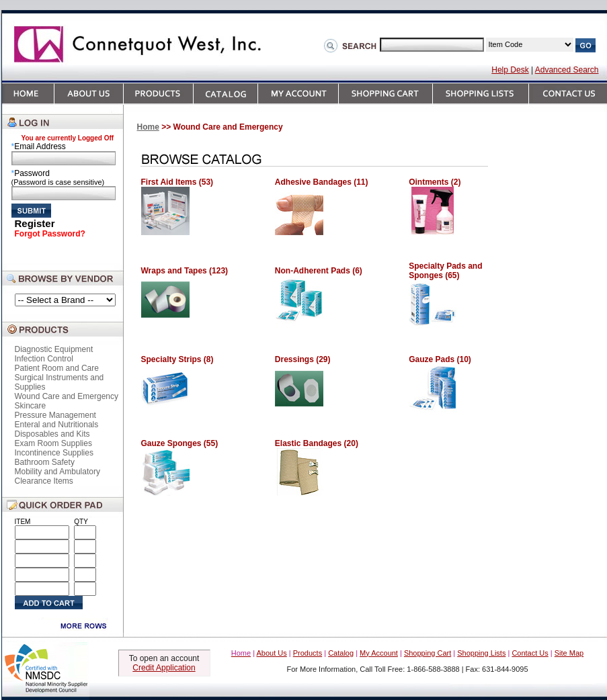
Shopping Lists (481, 653)
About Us (272, 653)
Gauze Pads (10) (440, 359)
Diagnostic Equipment (54, 349)
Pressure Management (55, 415)
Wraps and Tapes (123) (185, 271)
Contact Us (530, 653)
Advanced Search (567, 70)
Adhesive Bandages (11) (322, 182)
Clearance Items (44, 481)
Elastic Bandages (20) (317, 443)
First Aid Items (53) (177, 182)
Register (35, 223)
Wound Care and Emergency (67, 396)
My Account (379, 653)
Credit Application (164, 668)
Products (308, 653)
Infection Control (44, 359)
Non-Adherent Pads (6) (319, 271)
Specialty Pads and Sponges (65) (445, 271)
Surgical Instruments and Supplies (59, 382)
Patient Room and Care (57, 368)
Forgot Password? (50, 234)
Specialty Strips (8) (177, 359)
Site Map (569, 653)
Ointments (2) (435, 182)
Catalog (341, 653)
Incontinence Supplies (54, 453)
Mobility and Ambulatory (57, 472)
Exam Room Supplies (53, 443)
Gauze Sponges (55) (180, 443)
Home (148, 127)
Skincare (31, 406)
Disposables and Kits (52, 434)
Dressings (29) (303, 359)
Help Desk (510, 70)
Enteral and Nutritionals (57, 425)
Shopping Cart (428, 653)
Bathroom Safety (45, 462)
